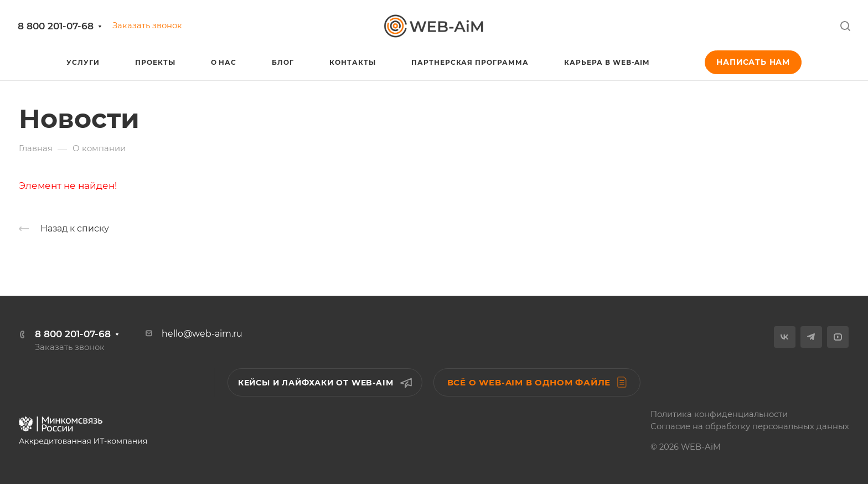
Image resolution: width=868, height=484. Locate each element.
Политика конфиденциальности (719, 414)
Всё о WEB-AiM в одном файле (537, 382)
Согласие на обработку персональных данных (750, 426)
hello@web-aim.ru (202, 334)
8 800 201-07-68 (56, 26)
